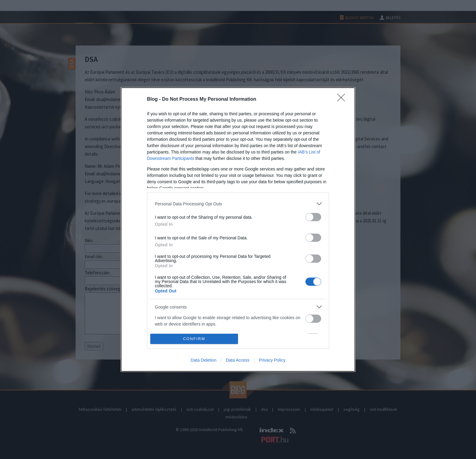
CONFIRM (194, 339)
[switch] (313, 217)
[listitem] (238, 204)
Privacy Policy (272, 360)
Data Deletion (204, 360)
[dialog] (238, 230)
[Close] (343, 100)
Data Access (238, 360)
